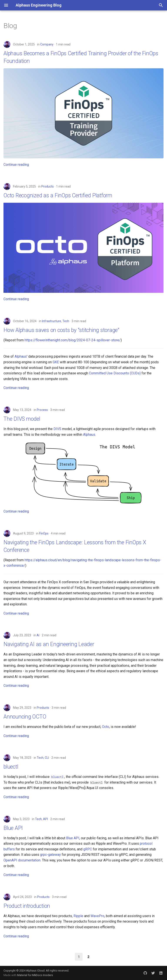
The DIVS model (22, 419)
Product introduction (27, 906)
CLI (47, 758)
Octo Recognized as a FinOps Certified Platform (58, 195)
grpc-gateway (50, 855)
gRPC (88, 849)
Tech (66, 321)
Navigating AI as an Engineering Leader (49, 644)
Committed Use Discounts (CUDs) (115, 373)
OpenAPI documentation (22, 860)
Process (42, 410)
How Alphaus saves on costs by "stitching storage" (61, 330)
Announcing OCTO (25, 717)
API (45, 819)
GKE (56, 362)
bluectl (11, 767)
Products (48, 186)
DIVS (57, 429)
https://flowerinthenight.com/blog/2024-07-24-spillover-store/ (73, 340)
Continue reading (16, 165)
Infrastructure (52, 321)
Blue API (13, 828)
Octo (106, 727)
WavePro (97, 916)
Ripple (78, 916)
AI (38, 635)
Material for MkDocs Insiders (35, 975)
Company (47, 44)
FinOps (44, 533)
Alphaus (21, 356)
